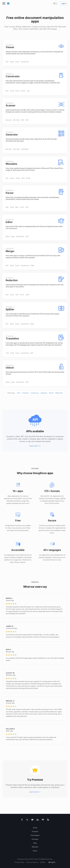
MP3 (23, 178)
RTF (27, 207)
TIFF (17, 295)
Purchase (35, 839)
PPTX (17, 91)
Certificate (25, 149)
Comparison (35, 393)
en (54, 4)
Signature (44, 393)
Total (18, 393)
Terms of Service (32, 862)
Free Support (35, 835)
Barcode (9, 120)
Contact (42, 862)
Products (35, 832)
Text (7, 353)
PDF (7, 62)
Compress (25, 393)
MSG (17, 207)
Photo (18, 178)
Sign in (64, 4)
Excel (17, 62)
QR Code (16, 120)
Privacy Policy (20, 862)
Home (35, 828)
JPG (28, 91)
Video (12, 178)
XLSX (12, 91)
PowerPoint (25, 62)
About (35, 851)
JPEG (27, 295)
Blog (35, 843)
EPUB (28, 178)
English (53, 862)
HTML (32, 266)
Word (12, 62)
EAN (23, 120)
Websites (35, 847)
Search (51, 393)
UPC (27, 120)
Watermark (59, 393)
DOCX (23, 91)
